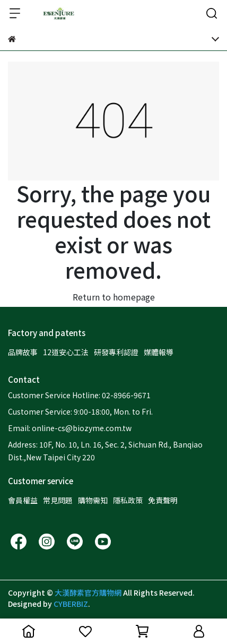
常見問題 (58, 500)
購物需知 (93, 500)
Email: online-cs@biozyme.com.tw (70, 428)
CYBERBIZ (71, 604)
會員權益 (23, 500)
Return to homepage (114, 297)
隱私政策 (128, 500)
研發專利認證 (116, 352)
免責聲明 (163, 500)
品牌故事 (23, 352)
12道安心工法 (66, 352)
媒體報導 (159, 352)
